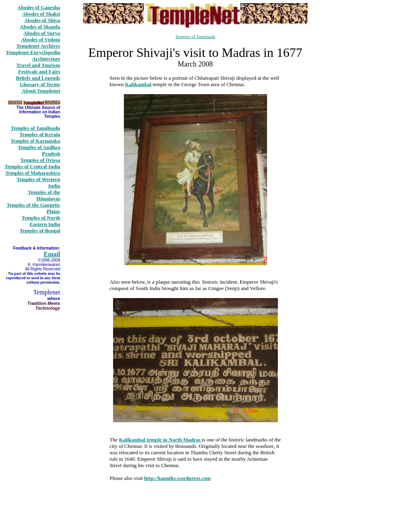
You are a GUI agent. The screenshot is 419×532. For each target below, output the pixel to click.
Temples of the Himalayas (44, 195)
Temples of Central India (32, 166)
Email (52, 254)
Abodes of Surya (42, 33)
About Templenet (41, 91)
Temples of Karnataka (35, 141)
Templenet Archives (38, 46)
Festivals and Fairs (39, 72)
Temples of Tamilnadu (35, 128)
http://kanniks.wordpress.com (178, 478)
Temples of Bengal (40, 231)
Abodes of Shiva (42, 20)
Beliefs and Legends (38, 78)
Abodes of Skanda (40, 27)
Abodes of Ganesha (39, 7)
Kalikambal (138, 84)
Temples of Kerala (40, 134)
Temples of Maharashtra (33, 173)
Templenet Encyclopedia (33, 52)
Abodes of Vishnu (40, 39)
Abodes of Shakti (41, 14)
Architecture (46, 59)
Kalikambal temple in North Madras (161, 440)
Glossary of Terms (40, 84)
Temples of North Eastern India (41, 221)
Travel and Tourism (38, 65)
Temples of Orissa (40, 160)
